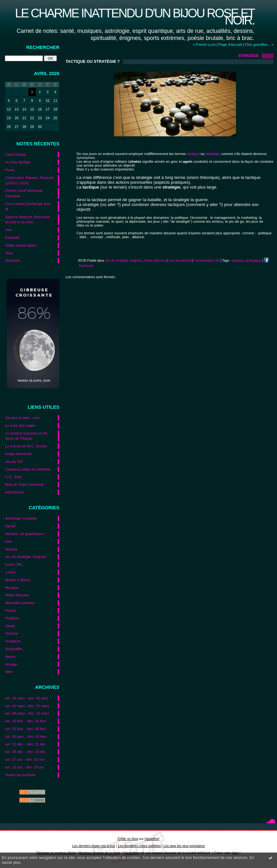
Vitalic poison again (21, 245)
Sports (10, 657)
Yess (9, 253)
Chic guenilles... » (259, 44)
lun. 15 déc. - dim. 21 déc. (26, 744)
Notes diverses (17, 595)
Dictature (12, 260)
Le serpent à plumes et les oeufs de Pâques (26, 436)
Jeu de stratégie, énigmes (26, 557)
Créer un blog (128, 839)
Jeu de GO (14, 462)
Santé (10, 626)
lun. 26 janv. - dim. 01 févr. (26, 736)
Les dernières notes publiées (139, 846)
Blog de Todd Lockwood (24, 484)
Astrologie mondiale (21, 518)
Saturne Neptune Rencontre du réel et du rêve (28, 220)
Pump (10, 170)
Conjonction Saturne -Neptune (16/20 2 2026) (30, 180)
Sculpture (13, 641)
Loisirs (10, 572)
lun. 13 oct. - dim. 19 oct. (25, 767)
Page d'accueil (230, 44)
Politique (12, 618)
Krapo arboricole (18, 454)
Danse (10, 526)
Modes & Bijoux (18, 580)
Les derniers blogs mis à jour (94, 846)
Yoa (8, 230)
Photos (11, 610)
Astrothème (14, 492)
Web (9, 672)
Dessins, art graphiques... (26, 534)
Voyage (11, 664)
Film (9, 541)
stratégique (253, 261)
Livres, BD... (15, 564)
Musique (12, 588)
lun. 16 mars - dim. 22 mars (27, 706)
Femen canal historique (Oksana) (24, 193)
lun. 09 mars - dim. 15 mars (27, 713)
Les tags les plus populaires (184, 846)
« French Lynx (204, 44)
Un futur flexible (18, 162)
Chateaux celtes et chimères (28, 469)
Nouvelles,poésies (20, 603)
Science (12, 633)
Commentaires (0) (207, 261)
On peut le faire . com (22, 418)
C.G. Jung (13, 477)
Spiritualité (14, 649)
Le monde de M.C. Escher (26, 446)
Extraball (12, 238)
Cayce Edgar (16, 154)
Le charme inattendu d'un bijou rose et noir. (135, 17)
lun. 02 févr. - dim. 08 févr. (26, 729)
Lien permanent (180, 261)
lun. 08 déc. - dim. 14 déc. (26, 752)
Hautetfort (152, 839)
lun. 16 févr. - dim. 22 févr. (26, 721)
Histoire (11, 549)
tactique (237, 261)
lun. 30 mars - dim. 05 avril (26, 698)
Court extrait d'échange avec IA (28, 206)
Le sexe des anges (20, 425)
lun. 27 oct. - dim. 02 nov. (25, 759)
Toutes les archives (21, 775)
